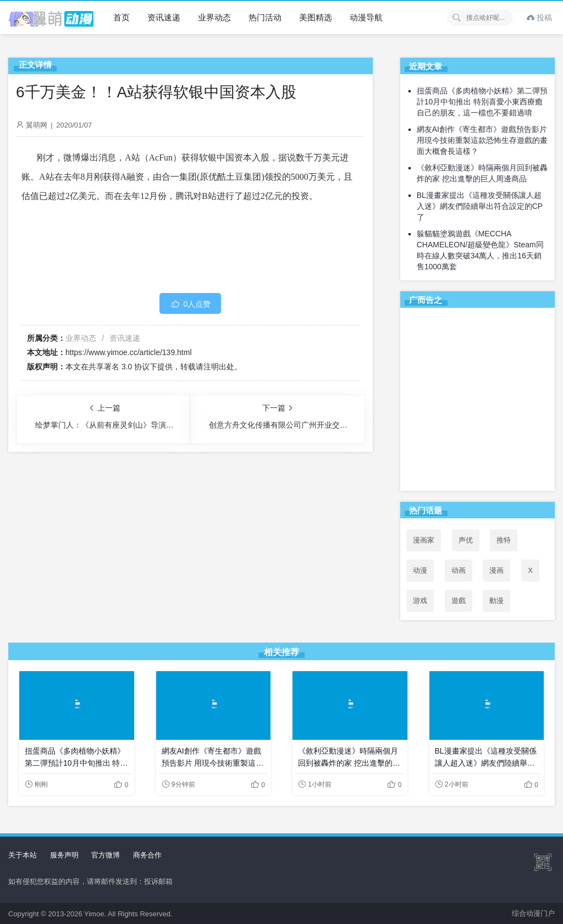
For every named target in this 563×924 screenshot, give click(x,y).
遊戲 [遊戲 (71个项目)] (459, 601)
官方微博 (106, 855)
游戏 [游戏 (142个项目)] (420, 601)
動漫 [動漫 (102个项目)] (496, 601)
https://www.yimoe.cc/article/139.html (129, 352)
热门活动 (265, 17)
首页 (122, 17)
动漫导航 (366, 17)
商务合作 (147, 855)
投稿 (539, 18)
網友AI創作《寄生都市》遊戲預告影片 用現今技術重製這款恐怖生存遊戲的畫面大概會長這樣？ (482, 140)
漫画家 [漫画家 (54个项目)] (424, 540)
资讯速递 (164, 17)
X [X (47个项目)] (530, 570)
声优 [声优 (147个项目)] (466, 540)
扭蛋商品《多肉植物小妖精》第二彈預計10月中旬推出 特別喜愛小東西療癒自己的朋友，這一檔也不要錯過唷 (482, 102)
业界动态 (214, 17)
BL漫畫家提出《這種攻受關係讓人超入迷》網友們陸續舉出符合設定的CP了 (480, 206)
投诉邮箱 (158, 881)
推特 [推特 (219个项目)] (504, 540)
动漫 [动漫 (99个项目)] (420, 570)
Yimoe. (95, 914)
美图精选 (316, 17)
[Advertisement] (478, 401)
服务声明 (64, 855)
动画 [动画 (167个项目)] (459, 570)
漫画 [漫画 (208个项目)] (496, 570)
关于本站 (23, 855)
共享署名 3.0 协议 (119, 367)
